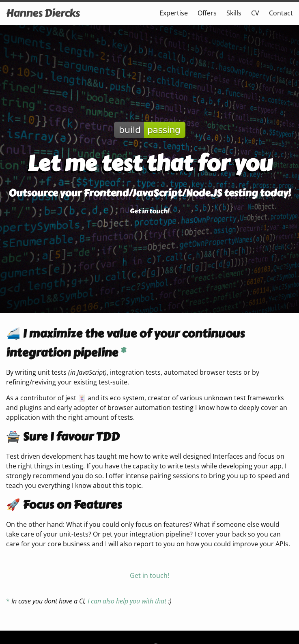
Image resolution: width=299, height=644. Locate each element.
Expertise (174, 13)
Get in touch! (149, 211)
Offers (207, 13)
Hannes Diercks (43, 13)
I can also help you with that (127, 601)
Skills (234, 13)
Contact (281, 13)
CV (255, 13)
